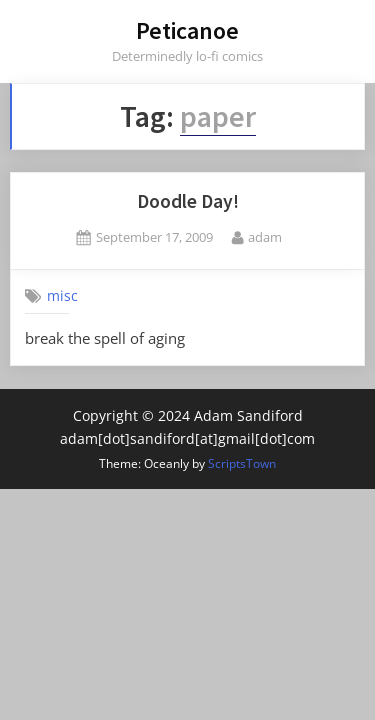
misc (62, 296)
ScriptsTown (242, 463)
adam (265, 236)
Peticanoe (187, 30)
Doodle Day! (188, 201)
